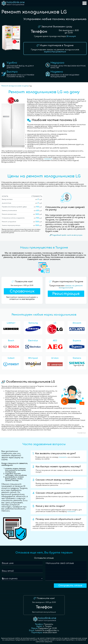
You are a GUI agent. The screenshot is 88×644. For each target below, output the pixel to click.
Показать (48, 624)
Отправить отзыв (70, 586)
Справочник (22, 291)
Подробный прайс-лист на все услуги (67, 235)
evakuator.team (50, 633)
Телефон (39, 32)
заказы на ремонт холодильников (71, 287)
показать (48, 159)
